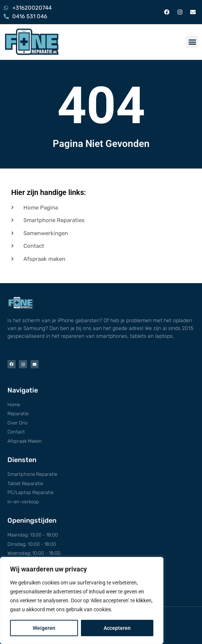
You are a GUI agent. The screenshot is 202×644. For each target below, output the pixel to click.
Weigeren (44, 628)
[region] (82, 600)
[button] (192, 42)
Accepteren (117, 628)
